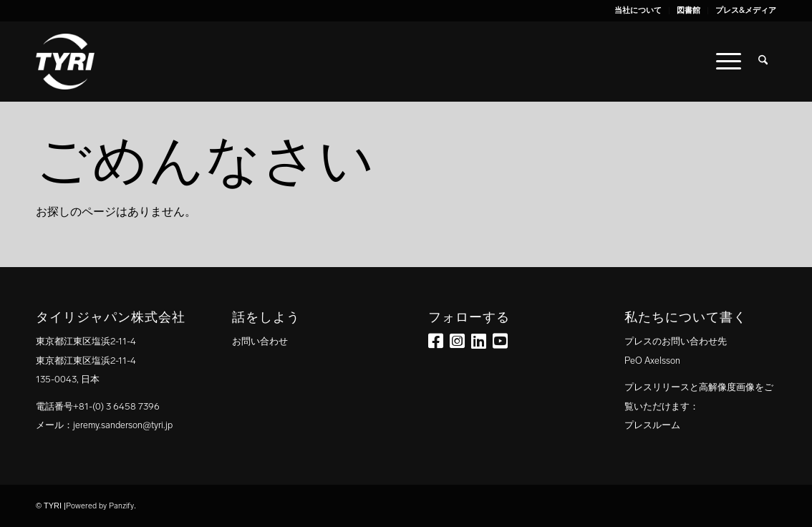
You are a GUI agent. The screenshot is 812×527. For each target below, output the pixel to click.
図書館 (688, 10)
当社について (638, 10)
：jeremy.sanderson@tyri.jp (118, 425)
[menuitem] (638, 11)
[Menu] (729, 62)
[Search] (763, 62)
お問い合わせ (260, 341)
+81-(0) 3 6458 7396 (116, 406)
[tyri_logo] (65, 62)
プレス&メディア (746, 10)
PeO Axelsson (652, 361)
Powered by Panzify (100, 506)
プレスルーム (652, 425)
